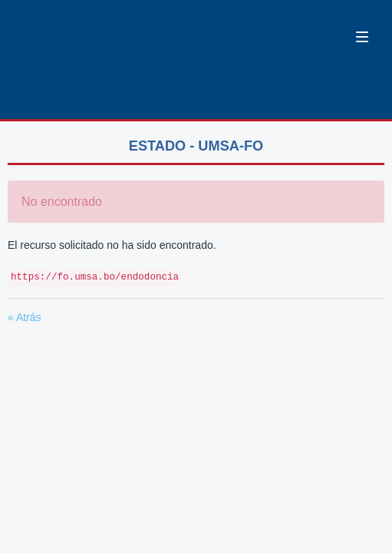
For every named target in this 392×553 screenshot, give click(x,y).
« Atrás (25, 317)
